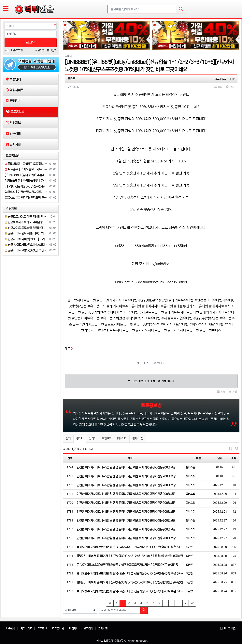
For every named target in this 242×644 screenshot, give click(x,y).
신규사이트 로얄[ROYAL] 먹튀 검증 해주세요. (26, 250)
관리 (230, 87)
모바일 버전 (228, 629)
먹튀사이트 (26, 629)
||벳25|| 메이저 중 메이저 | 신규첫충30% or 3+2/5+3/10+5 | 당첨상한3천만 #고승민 (130, 556)
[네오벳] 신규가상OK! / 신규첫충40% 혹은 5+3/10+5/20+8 (26, 186)
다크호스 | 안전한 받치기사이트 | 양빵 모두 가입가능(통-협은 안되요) (26, 192)
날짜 (220, 458)
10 (179, 603)
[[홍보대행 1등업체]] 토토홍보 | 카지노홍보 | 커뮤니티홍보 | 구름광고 (26, 164)
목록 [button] (218, 87)
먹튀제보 (11, 208)
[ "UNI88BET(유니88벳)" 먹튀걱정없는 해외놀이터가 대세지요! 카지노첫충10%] (26, 175)
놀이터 (93, 438)
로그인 (31, 42)
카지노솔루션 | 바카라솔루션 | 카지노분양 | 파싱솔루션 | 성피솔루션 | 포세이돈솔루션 (26, 181)
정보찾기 (52, 51)
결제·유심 (138, 438)
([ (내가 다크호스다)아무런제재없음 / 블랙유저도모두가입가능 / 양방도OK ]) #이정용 (127, 565)
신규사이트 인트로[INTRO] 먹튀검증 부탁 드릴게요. (26, 233)
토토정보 (42, 629)
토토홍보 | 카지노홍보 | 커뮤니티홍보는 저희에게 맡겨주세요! (26, 169)
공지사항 (103, 629)
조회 (234, 458)
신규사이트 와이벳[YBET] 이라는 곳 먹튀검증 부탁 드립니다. (26, 239)
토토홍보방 (13, 156)
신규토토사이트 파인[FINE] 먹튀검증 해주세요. (26, 217)
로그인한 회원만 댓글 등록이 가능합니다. (151, 381)
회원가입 (40, 51)
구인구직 (107, 438)
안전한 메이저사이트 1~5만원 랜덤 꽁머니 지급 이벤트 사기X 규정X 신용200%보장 (126, 467)
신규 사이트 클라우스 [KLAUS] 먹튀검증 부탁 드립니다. (26, 245)
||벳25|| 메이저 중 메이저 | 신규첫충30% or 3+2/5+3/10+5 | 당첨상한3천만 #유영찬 (130, 582)
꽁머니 (81, 438)
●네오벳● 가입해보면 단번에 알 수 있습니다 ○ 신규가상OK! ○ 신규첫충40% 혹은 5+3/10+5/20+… (130, 547)
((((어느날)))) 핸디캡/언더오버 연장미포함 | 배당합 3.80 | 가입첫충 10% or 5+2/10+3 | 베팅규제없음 (26, 198)
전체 (68, 438)
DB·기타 (122, 438)
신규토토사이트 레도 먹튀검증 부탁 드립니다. (26, 222)
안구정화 (88, 629)
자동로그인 (17, 51)
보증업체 (11, 629)
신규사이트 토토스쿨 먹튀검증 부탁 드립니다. (26, 228)
